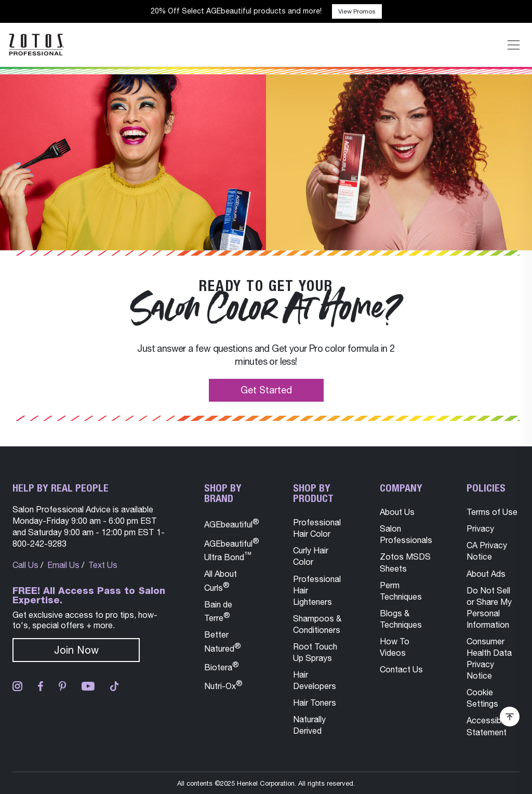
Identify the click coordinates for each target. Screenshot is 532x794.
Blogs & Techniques (401, 619)
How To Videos (395, 647)
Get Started (266, 390)
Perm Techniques (401, 591)
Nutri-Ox (223, 685)
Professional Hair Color (317, 528)
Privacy (480, 528)
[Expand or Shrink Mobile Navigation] (514, 45)
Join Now (76, 650)
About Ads (486, 574)
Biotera (222, 666)
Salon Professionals (406, 534)
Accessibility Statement (490, 726)
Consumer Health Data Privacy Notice (489, 658)
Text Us (103, 565)
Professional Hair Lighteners (317, 590)
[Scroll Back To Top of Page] (510, 717)
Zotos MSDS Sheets (405, 562)
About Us (397, 512)
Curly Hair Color (311, 556)
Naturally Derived (309, 725)
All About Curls (221, 580)
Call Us (25, 565)
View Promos (357, 11)
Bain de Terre (218, 611)
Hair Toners (315, 703)
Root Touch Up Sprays (315, 652)
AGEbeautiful (232, 523)
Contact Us (401, 669)
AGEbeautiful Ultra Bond (232, 549)
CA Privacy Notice (487, 551)
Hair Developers (315, 680)
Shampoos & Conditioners (317, 624)
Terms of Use (492, 512)
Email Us (63, 565)
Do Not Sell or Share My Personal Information (489, 607)
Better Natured (223, 641)
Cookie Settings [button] (482, 698)
